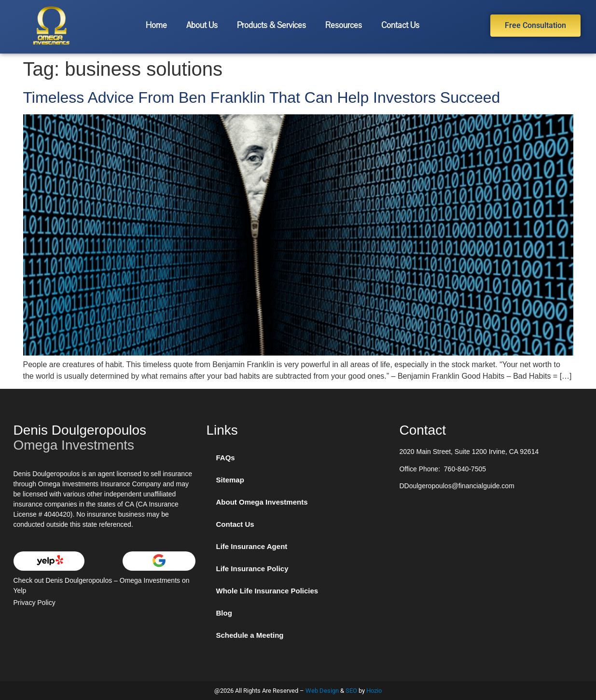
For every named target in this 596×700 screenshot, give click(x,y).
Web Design (322, 691)
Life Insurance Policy (252, 569)
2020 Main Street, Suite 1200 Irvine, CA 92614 (469, 452)
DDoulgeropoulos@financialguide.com (457, 486)
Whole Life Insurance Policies (267, 591)
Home (156, 25)
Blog (224, 613)
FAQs (225, 458)
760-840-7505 (465, 469)
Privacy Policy (35, 603)
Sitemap (230, 480)
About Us (202, 25)
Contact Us (400, 25)
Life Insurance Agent (251, 546)
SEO (351, 691)
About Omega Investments (262, 502)
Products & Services (271, 25)
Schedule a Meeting (249, 635)
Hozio (374, 691)
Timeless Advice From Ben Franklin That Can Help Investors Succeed (262, 97)
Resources (344, 25)
